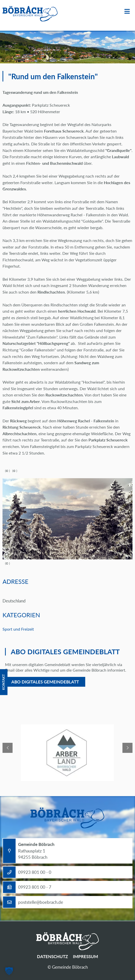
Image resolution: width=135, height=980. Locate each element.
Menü (127, 11)
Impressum (85, 956)
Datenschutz (52, 956)
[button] (9, 971)
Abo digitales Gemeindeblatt (45, 682)
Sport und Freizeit (18, 629)
